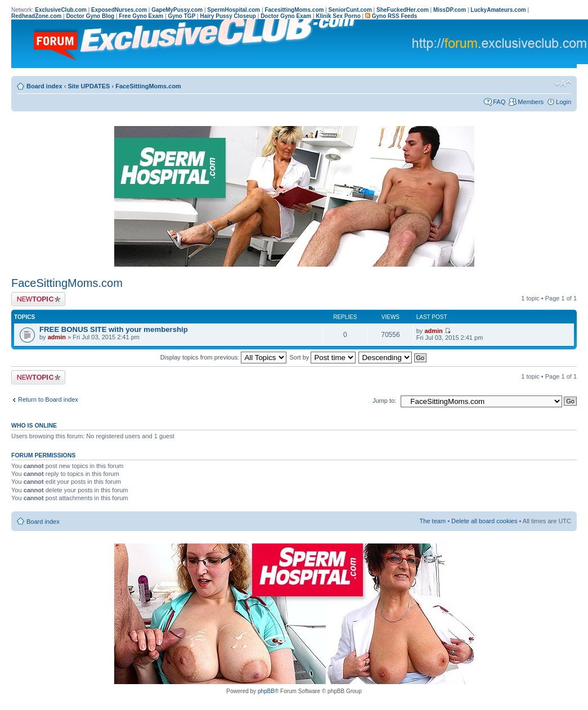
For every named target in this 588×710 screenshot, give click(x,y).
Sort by (323, 357)
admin (57, 337)
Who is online (34, 425)
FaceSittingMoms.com (148, 86)
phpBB (266, 691)
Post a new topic (38, 299)
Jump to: (384, 401)
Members (531, 102)
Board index (44, 86)
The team (433, 521)
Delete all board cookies (484, 521)
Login (564, 102)
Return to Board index (48, 399)
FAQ (499, 102)
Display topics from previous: (224, 357)
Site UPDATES (89, 86)
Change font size (563, 84)
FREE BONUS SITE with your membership (114, 329)
